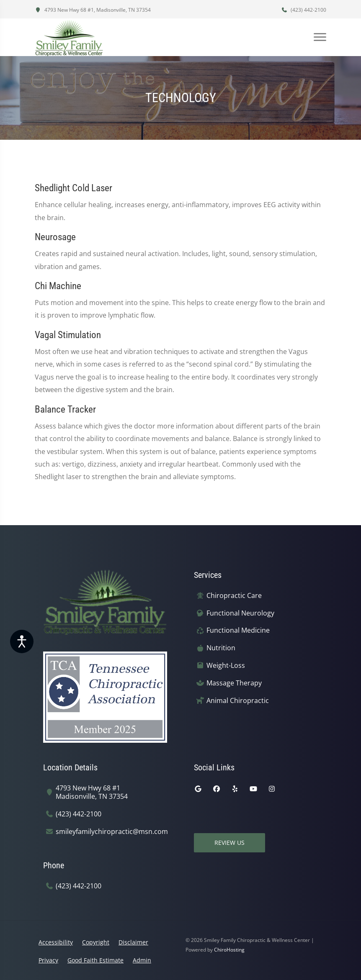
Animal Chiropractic (238, 701)
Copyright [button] (96, 942)
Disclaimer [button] (133, 942)
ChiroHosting (229, 950)
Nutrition (221, 648)
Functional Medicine (238, 630)
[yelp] (235, 789)
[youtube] (253, 789)
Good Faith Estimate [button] (95, 960)
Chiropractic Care (234, 596)
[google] (198, 789)
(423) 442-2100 (304, 10)
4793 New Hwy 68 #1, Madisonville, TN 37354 (93, 10)
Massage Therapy (234, 683)
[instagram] (272, 789)
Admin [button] (142, 960)
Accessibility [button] (56, 942)
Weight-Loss (226, 666)
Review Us (229, 843)
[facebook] (217, 789)
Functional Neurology (240, 613)
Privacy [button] (48, 960)
